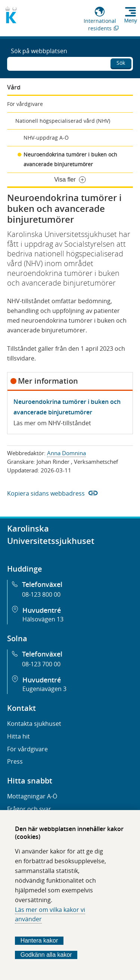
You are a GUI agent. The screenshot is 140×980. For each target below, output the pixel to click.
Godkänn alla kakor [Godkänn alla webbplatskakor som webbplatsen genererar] (46, 955)
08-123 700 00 (41, 664)
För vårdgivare (25, 104)
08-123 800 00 (41, 594)
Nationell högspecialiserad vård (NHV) (63, 121)
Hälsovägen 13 (43, 619)
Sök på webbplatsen (39, 51)
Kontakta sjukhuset (34, 724)
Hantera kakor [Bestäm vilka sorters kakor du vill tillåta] (39, 941)
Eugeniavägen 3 (44, 689)
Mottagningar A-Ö (32, 796)
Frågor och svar (29, 809)
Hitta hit (18, 736)
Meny (131, 21)
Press (15, 761)
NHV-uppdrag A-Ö (46, 138)
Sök (121, 63)
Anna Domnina (66, 453)
